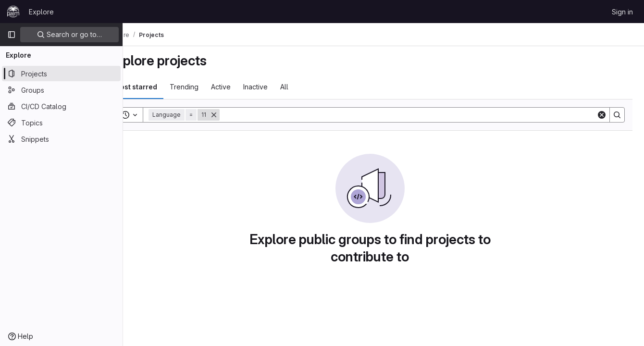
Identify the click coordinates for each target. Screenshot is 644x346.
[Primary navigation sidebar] (12, 35)
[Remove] (241, 115)
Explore (41, 12)
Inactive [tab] (282, 87)
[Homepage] (13, 12)
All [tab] (311, 87)
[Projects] (61, 74)
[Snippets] (61, 139)
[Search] (421, 115)
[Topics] (61, 123)
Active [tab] (248, 87)
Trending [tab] (211, 87)
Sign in (622, 12)
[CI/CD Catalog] (61, 106)
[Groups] (61, 90)
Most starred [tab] (162, 87)
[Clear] (602, 115)
